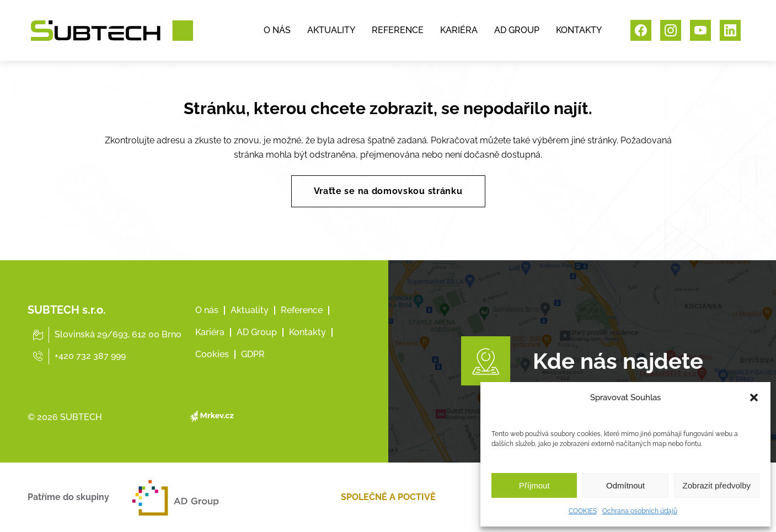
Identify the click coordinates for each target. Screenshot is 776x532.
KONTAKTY (579, 30)
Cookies (212, 354)
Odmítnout (625, 485)
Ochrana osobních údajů (640, 511)
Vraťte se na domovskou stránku (388, 191)
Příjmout (534, 485)
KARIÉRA (459, 30)
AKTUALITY (331, 30)
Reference (302, 310)
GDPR (253, 354)
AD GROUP (517, 30)
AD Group (257, 332)
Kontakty (307, 332)
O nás (207, 310)
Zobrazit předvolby (717, 485)
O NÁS (277, 30)
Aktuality (250, 310)
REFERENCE (398, 30)
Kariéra (210, 332)
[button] (754, 397)
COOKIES (583, 511)
